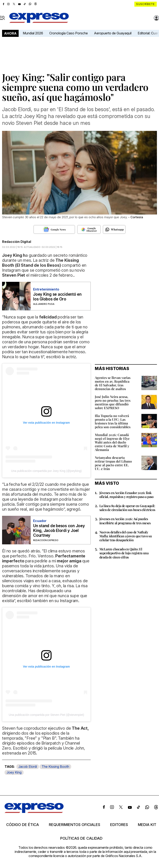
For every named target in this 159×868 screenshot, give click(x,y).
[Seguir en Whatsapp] (114, 229)
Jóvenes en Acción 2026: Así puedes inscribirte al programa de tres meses (125, 521)
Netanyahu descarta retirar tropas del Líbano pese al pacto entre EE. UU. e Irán (113, 463)
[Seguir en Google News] (54, 229)
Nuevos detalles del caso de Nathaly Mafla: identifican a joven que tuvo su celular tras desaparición (126, 536)
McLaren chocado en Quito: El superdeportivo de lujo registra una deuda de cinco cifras (124, 553)
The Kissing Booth (55, 767)
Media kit (147, 825)
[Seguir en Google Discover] (89, 229)
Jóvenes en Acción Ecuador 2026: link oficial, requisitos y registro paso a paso (126, 495)
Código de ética (23, 825)
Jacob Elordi (28, 767)
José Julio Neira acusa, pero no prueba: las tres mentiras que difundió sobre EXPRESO (113, 402)
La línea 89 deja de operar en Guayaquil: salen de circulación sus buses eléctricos (127, 508)
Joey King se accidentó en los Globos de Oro (57, 297)
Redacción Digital (17, 242)
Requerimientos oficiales (75, 825)
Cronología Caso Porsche (69, 33)
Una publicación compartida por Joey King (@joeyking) (46, 471)
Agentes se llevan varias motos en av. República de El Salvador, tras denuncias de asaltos (113, 383)
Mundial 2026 (33, 33)
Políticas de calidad (81, 838)
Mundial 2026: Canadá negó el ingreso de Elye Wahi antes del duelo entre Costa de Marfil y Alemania (112, 442)
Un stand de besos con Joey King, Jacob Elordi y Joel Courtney (59, 531)
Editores (119, 825)
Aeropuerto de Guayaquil (113, 33)
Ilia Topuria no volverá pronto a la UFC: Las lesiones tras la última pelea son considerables (113, 421)
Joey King (14, 772)
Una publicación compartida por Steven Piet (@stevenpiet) (46, 715)
